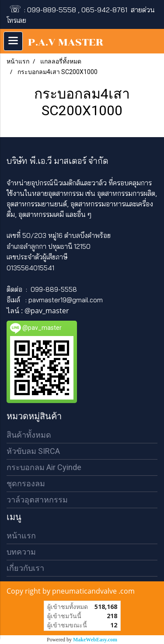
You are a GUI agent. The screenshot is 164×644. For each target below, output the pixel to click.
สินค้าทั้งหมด (29, 435)
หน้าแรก (21, 536)
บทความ (21, 552)
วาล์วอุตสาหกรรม (37, 500)
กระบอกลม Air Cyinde (44, 467)
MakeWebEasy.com (95, 640)
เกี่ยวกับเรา (25, 568)
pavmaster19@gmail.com (66, 300)
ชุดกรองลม (26, 483)
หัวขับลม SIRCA (33, 451)
